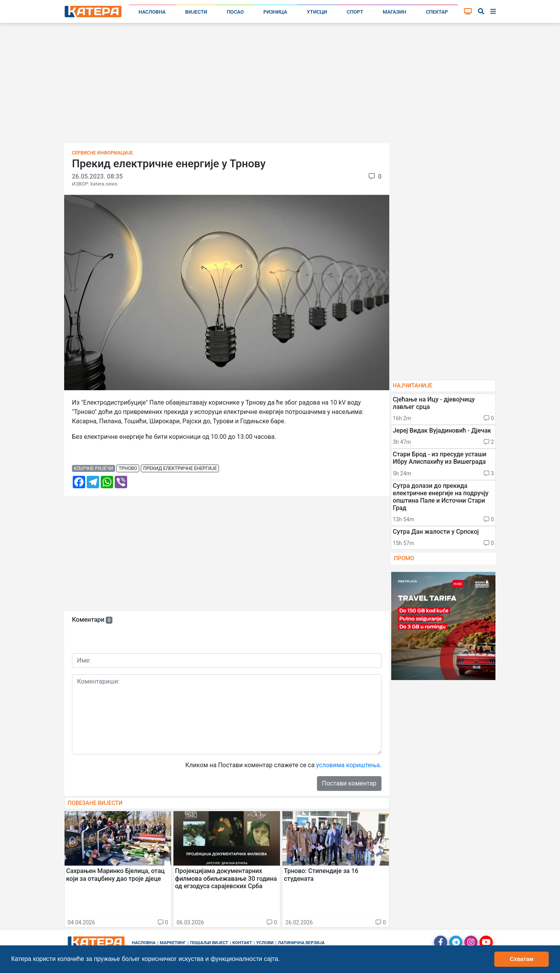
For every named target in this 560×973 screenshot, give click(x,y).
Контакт (242, 943)
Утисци (317, 12)
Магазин (394, 12)
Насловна (152, 12)
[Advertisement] (280, 86)
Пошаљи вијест (209, 943)
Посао (235, 12)
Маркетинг (173, 943)
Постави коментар (349, 783)
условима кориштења (348, 765)
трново (128, 468)
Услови (265, 943)
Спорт (355, 12)
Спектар (437, 12)
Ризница (275, 12)
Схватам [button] (522, 959)
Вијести (196, 12)
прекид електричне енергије (180, 468)
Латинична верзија (301, 943)
